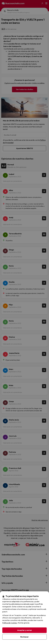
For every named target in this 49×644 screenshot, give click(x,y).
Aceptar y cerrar (25, 630)
